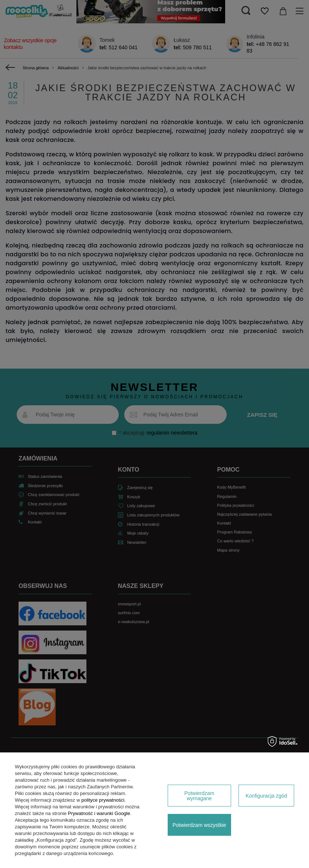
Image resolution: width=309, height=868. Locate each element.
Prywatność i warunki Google (99, 813)
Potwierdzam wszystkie (199, 825)
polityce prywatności (103, 800)
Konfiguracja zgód (266, 796)
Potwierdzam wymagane (199, 796)
